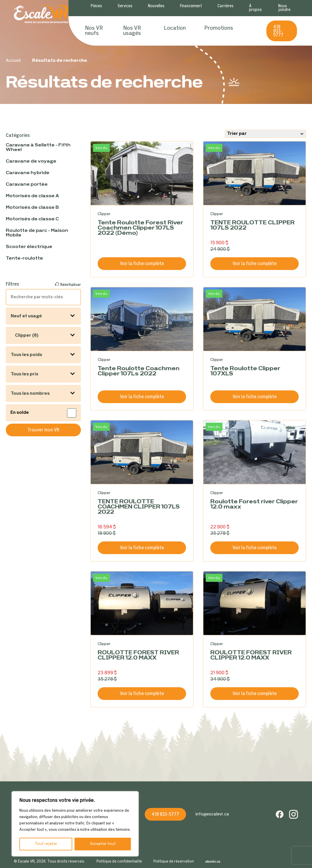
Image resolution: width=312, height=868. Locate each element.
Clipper (104, 214)
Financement (191, 6)
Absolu (213, 862)
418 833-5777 (278, 31)
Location (175, 28)
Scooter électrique (29, 247)
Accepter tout (103, 844)
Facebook (280, 814)
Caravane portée (27, 185)
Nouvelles (156, 6)
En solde (20, 413)
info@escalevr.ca (212, 814)
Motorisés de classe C (32, 219)
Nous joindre (284, 8)
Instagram (294, 814)
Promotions (219, 28)
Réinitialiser (71, 285)
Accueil (13, 61)
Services (125, 6)
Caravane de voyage (31, 161)
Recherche (250, 31)
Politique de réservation (174, 862)
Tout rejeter (46, 844)
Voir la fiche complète (142, 264)
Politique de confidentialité (119, 862)
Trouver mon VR (43, 430)
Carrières (225, 6)
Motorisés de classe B (32, 208)
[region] (75, 824)
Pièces (96, 6)
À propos (255, 8)
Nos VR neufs (94, 31)
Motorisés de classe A (32, 196)
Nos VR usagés (132, 31)
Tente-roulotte (24, 258)
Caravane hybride (28, 173)
